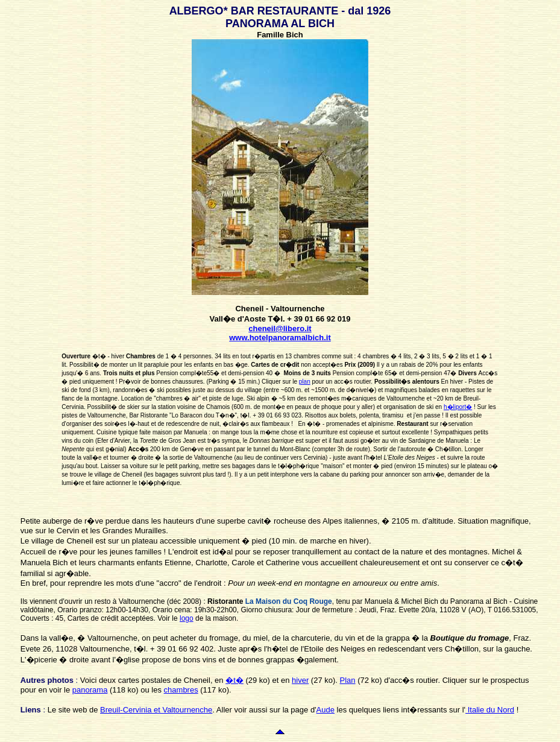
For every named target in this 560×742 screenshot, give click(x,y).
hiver (300, 680)
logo (187, 618)
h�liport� (458, 407)
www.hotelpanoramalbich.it (280, 338)
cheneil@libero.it (280, 328)
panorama (90, 690)
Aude (326, 710)
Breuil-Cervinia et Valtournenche (156, 710)
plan (305, 382)
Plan (348, 680)
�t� (234, 680)
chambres (181, 690)
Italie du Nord (490, 710)
